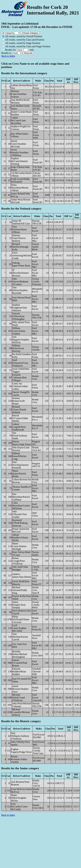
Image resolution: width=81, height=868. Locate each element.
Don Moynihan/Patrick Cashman (21, 497)
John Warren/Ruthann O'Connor (20, 282)
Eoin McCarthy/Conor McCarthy (19, 807)
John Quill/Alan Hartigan (20, 568)
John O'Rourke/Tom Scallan (19, 514)
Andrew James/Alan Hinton (22, 575)
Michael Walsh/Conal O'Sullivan (18, 698)
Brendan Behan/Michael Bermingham (20, 654)
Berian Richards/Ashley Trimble (19, 759)
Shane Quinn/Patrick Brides (19, 474)
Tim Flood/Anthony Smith (20, 436)
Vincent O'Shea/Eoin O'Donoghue (18, 316)
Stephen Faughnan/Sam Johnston (19, 308)
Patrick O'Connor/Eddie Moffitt (20, 418)
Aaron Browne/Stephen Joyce (20, 689)
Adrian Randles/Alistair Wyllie (20, 538)
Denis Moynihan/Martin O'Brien (20, 188)
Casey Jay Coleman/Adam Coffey (20, 386)
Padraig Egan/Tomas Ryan (21, 264)
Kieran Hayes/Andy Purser (22, 443)
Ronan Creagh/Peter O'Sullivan (19, 561)
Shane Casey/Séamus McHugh (19, 546)
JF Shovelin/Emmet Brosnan (20, 273)
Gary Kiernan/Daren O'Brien (19, 229)
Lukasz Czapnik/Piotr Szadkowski (19, 427)
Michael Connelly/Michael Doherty (21, 712)
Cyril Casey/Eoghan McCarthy (19, 628)
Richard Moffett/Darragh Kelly (20, 247)
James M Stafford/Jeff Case (21, 222)
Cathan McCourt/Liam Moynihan (18, 120)
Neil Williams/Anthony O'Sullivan (20, 736)
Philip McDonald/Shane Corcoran (21, 619)
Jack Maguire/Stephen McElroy (21, 340)
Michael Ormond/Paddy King (20, 590)
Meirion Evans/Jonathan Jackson (19, 94)
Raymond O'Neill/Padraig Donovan (20, 523)
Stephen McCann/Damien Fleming (19, 161)
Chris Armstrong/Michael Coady (22, 255)
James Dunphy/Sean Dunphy (19, 605)
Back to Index (8, 56)
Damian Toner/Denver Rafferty (19, 238)
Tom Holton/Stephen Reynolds (20, 290)
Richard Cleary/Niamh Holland (19, 410)
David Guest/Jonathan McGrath (18, 144)
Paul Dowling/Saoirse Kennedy (20, 465)
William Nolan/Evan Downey (18, 348)
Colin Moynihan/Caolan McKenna (21, 506)
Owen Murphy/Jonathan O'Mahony (20, 152)
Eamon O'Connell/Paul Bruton (20, 663)
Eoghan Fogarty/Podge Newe (21, 751)
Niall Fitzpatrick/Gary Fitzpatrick (20, 363)
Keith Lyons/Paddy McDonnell (20, 180)
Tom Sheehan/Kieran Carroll (20, 637)
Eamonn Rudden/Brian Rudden (19, 671)
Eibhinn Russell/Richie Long (19, 456)
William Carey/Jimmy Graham (19, 331)
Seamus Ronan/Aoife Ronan (18, 401)
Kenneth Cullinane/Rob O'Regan (19, 378)
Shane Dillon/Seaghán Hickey (19, 798)
